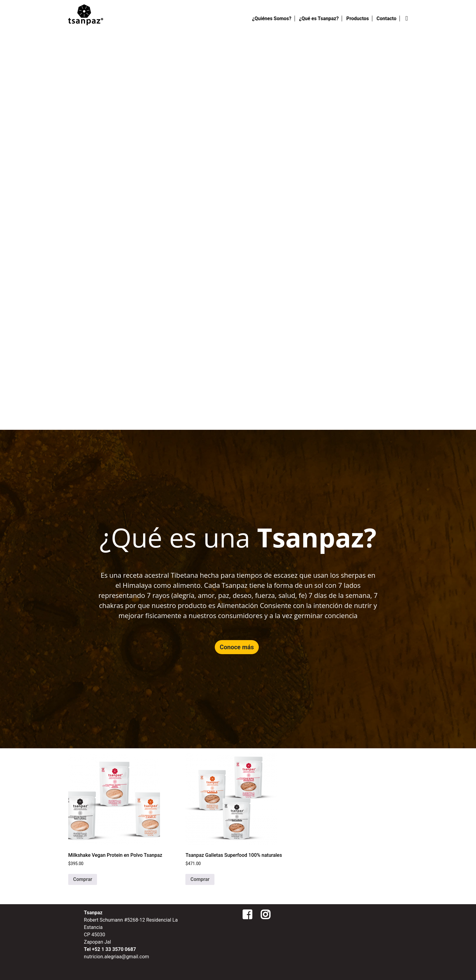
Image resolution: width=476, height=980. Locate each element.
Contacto (387, 18)
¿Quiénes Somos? (272, 18)
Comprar (83, 879)
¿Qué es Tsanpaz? (319, 18)
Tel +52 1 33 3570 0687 (110, 949)
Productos (358, 18)
